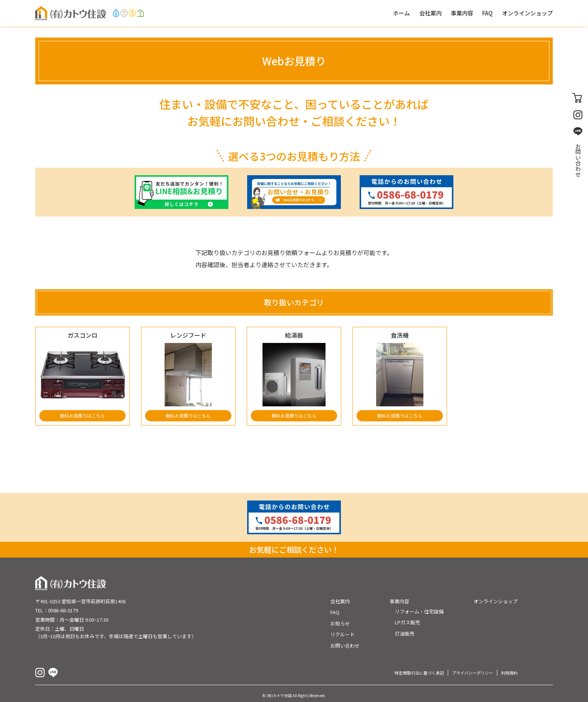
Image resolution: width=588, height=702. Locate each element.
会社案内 (340, 601)
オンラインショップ (496, 601)
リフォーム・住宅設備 (419, 611)
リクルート (343, 634)
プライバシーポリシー (472, 673)
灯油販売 (405, 634)
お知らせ (340, 623)
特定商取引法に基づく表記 (419, 673)
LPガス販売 (407, 622)
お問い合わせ (578, 160)
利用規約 (509, 673)
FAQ (335, 612)
